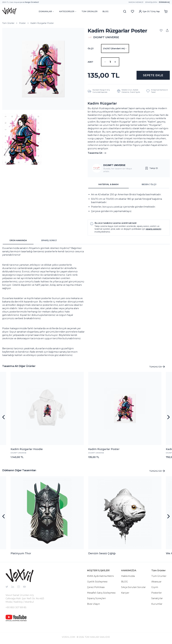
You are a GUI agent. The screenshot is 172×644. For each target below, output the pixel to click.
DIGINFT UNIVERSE (114, 165)
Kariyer (125, 593)
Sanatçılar (157, 598)
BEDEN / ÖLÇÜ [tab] (149, 184)
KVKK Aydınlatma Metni (101, 576)
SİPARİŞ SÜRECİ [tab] (49, 240)
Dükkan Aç (164, 2)
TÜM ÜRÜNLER (89, 11)
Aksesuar (156, 582)
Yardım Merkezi (136, 2)
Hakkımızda (128, 576)
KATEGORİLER (68, 11)
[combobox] (115, 48)
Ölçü (91, 48)
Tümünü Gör (157, 367)
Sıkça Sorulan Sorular (133, 587)
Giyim (155, 587)
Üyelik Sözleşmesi (97, 582)
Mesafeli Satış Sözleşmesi (101, 593)
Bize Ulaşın (93, 604)
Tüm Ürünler (8, 23)
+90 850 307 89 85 (16, 607)
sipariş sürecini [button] (154, 229)
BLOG (105, 11)
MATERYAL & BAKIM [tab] (108, 184)
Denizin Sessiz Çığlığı (102, 553)
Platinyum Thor (21, 553)
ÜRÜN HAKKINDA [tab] (18, 240)
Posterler (157, 593)
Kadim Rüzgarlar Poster (42, 23)
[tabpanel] (129, 203)
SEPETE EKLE (153, 75)
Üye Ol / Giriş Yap (149, 11)
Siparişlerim (151, 2)
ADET (90, 62)
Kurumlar (157, 604)
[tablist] (129, 185)
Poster (22, 23)
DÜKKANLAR (46, 11)
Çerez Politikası (96, 587)
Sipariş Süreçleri (97, 598)
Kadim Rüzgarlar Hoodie (27, 449)
